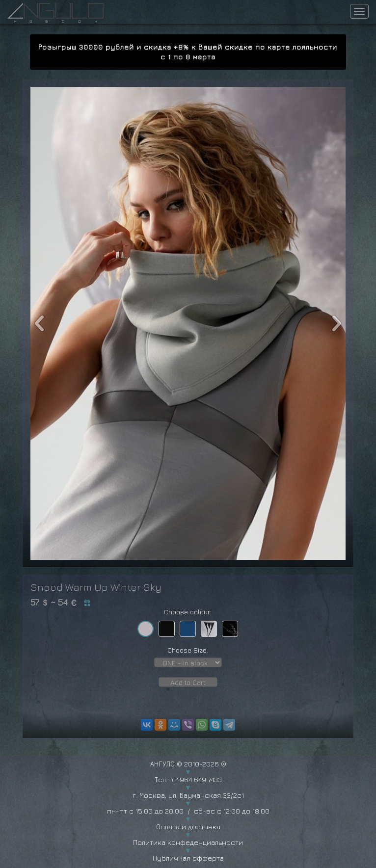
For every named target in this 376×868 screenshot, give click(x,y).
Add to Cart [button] (188, 682)
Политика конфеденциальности (188, 842)
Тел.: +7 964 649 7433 (188, 779)
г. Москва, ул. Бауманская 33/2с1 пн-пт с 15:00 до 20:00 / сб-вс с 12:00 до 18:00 (188, 803)
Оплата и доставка (188, 827)
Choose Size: (188, 650)
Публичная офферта (188, 858)
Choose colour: (188, 612)
